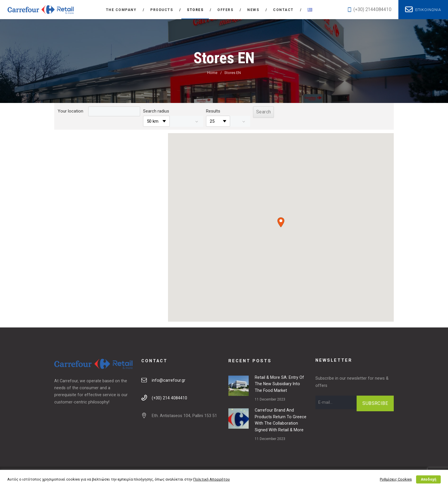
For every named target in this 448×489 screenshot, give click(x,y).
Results (213, 111)
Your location (71, 111)
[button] (281, 222)
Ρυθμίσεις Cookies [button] (396, 479)
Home (212, 73)
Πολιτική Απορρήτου (212, 479)
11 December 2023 (270, 399)
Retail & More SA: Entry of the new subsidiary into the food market (279, 384)
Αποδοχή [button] (428, 479)
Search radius (156, 111)
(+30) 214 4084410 (169, 398)
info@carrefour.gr (169, 380)
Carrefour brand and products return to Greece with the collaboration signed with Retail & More (281, 420)
